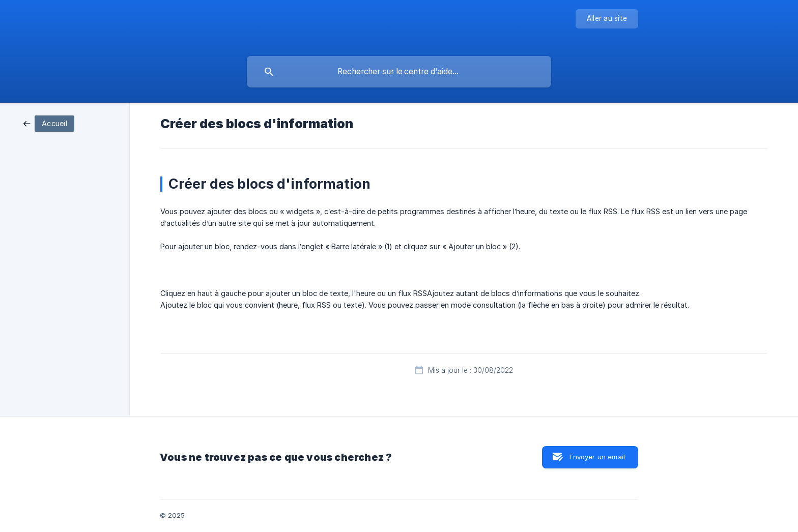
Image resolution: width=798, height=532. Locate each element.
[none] (607, 19)
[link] (49, 123)
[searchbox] (399, 72)
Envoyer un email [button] (597, 457)
